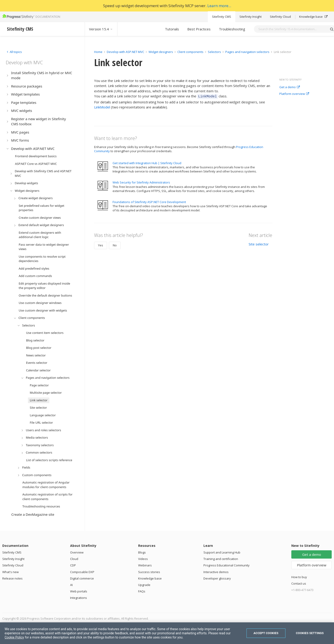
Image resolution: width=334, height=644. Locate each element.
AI (71, 585)
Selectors (215, 52)
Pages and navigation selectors (248, 52)
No (115, 245)
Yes (101, 245)
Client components (191, 52)
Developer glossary (217, 578)
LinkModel (102, 106)
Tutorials (172, 29)
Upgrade (144, 585)
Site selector (259, 243)
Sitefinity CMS (222, 17)
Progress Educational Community (227, 565)
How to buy (299, 577)
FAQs (142, 591)
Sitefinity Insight (250, 17)
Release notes (12, 578)
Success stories (149, 572)
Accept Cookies (266, 633)
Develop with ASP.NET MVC (125, 52)
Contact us (299, 583)
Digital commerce (82, 578)
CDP (73, 565)
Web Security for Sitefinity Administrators (141, 182)
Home (98, 52)
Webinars (145, 565)
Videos (143, 559)
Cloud (74, 559)
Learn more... (219, 6)
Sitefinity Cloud (280, 17)
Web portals (79, 591)
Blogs (142, 552)
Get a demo (290, 87)
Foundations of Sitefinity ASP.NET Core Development (149, 201)
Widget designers (161, 52)
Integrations (79, 598)
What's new (10, 572)
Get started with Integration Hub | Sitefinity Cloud (147, 162)
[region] (167, 633)
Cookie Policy (14, 637)
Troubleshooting (232, 29)
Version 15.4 (101, 29)
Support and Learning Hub (222, 552)
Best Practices (199, 29)
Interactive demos (216, 572)
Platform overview (294, 94)
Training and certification (221, 559)
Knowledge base (313, 17)
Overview (77, 552)
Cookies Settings (310, 633)
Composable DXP (82, 572)
